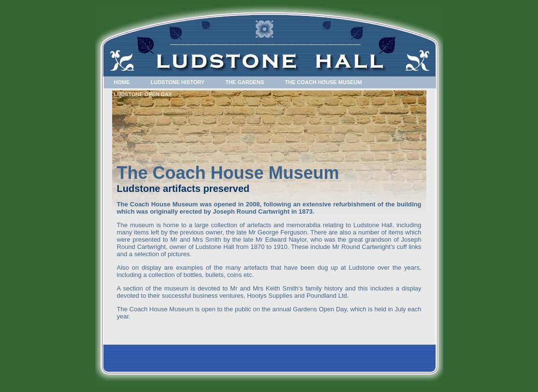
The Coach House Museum (323, 82)
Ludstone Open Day (143, 94)
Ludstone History (178, 82)
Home (122, 82)
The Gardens (245, 82)
